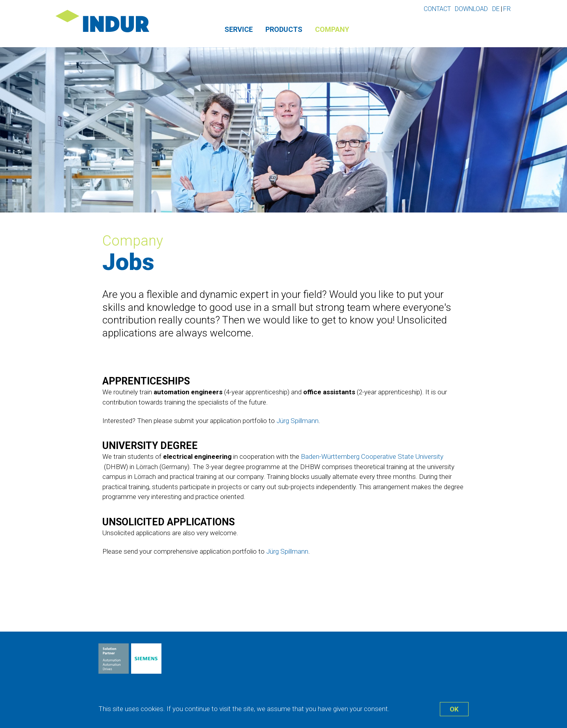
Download (471, 9)
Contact (437, 9)
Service (239, 29)
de (496, 9)
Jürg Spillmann (297, 421)
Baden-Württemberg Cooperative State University (372, 456)
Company (332, 29)
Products (284, 29)
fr (507, 9)
